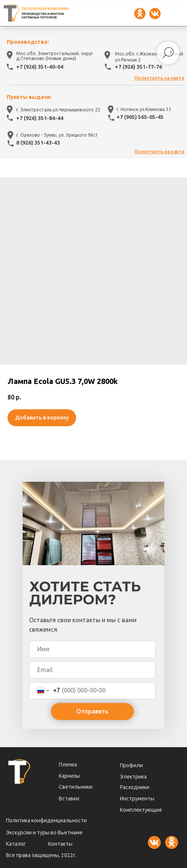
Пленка (68, 765)
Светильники (76, 787)
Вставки (69, 799)
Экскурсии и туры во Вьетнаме (44, 833)
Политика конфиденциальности (46, 820)
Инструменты (137, 799)
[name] (92, 649)
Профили (131, 765)
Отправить (92, 711)
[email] (92, 670)
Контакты (60, 844)
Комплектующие (141, 810)
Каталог (16, 844)
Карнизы (69, 776)
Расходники (135, 787)
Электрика (133, 777)
